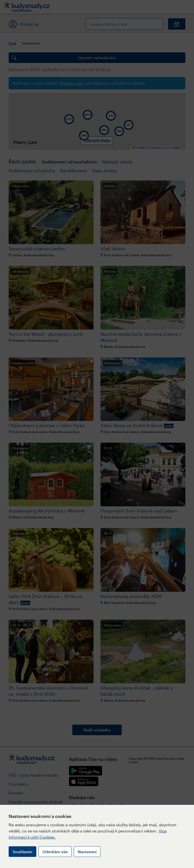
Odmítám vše (55, 852)
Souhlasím (22, 852)
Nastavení (87, 852)
